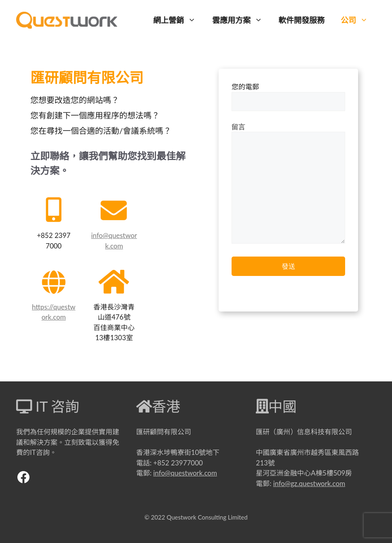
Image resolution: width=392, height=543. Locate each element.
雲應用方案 (241, 20)
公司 (358, 20)
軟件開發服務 (301, 20)
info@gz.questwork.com (309, 483)
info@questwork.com (185, 473)
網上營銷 (178, 20)
